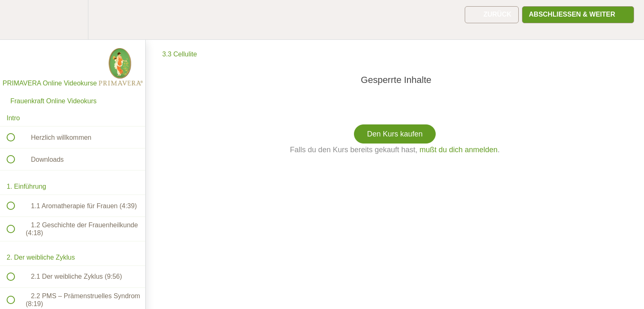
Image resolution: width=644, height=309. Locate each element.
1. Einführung (26, 186)
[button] (15, 20)
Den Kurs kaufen (395, 134)
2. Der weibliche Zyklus (41, 257)
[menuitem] (73, 20)
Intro (13, 118)
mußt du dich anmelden (459, 150)
